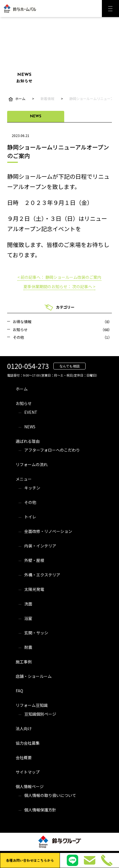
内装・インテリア (40, 546)
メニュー (24, 479)
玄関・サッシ (36, 633)
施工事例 (24, 662)
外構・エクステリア (42, 575)
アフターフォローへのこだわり (52, 450)
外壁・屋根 (34, 560)
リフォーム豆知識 (32, 705)
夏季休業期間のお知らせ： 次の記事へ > (59, 286)
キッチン (32, 488)
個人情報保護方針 (40, 810)
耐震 (28, 647)
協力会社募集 (28, 743)
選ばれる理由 (28, 441)
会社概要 (24, 757)
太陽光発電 (34, 589)
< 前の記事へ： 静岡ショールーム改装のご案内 (59, 277)
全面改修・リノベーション (48, 531)
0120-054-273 (28, 366)
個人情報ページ (30, 786)
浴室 (28, 618)
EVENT (31, 412)
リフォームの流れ (32, 464)
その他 (30, 502)
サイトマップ (28, 772)
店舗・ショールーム (34, 676)
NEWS (30, 427)
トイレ (30, 517)
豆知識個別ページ (40, 714)
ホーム (22, 389)
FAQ (19, 691)
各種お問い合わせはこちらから (30, 860)
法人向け (24, 728)
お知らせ (24, 403)
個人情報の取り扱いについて (50, 795)
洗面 (28, 604)
